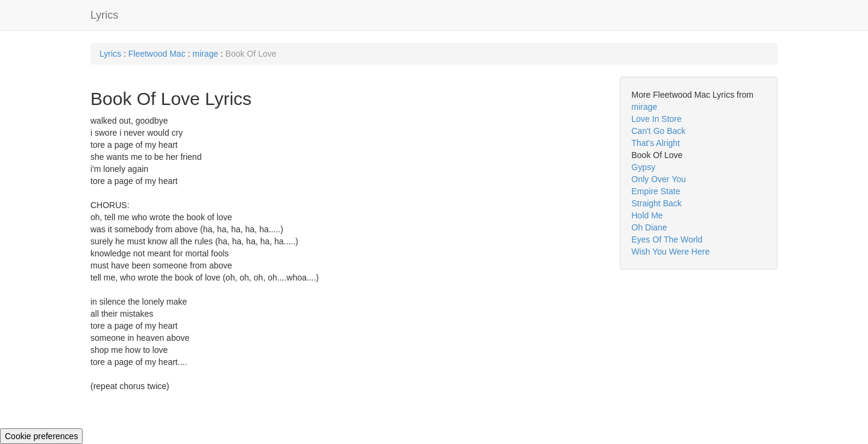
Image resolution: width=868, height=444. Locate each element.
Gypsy (644, 167)
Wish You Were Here (671, 252)
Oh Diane (649, 227)
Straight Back (657, 203)
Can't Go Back (659, 131)
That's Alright (656, 143)
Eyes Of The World (667, 239)
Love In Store (657, 119)
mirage (205, 54)
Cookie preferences (41, 436)
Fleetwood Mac (157, 54)
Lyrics (104, 15)
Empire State (656, 191)
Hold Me (647, 215)
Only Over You (659, 179)
